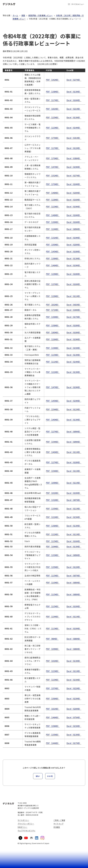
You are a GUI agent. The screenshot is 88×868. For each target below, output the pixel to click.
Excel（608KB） (74, 594)
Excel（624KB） (74, 184)
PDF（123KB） (53, 128)
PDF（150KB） (53, 245)
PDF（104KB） (53, 546)
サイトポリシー (23, 820)
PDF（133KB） (53, 555)
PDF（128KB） (53, 200)
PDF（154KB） (53, 409)
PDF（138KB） (53, 92)
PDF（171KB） (53, 310)
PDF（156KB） (53, 699)
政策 (23, 15)
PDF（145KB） (53, 251)
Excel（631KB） (74, 138)
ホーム (15, 15)
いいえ (50, 776)
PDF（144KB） (53, 743)
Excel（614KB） (74, 128)
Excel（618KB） (74, 251)
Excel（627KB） (74, 80)
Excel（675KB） (74, 717)
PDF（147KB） (53, 167)
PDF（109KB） (53, 483)
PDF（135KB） (53, 509)
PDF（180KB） (53, 332)
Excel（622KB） (74, 688)
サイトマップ (58, 824)
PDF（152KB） (53, 176)
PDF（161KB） (53, 709)
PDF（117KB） (53, 100)
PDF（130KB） (53, 222)
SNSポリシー (22, 827)
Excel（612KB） (74, 148)
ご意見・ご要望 (59, 820)
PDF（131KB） (53, 238)
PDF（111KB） (53, 362)
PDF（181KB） (53, 109)
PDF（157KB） (53, 688)
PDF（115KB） (53, 355)
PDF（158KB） (53, 325)
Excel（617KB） (74, 317)
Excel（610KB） (74, 493)
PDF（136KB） (53, 258)
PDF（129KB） (53, 274)
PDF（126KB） (53, 339)
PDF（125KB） (53, 117)
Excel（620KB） (74, 193)
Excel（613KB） (74, 92)
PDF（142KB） (53, 80)
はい (38, 776)
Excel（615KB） (74, 348)
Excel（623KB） (74, 699)
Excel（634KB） (74, 310)
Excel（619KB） (74, 167)
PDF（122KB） (53, 372)
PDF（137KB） (53, 284)
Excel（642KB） (74, 305)
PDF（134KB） (53, 348)
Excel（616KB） (74, 100)
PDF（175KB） (53, 138)
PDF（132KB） (53, 500)
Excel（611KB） (74, 296)
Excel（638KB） (74, 158)
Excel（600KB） (74, 583)
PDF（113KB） (53, 628)
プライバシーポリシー (26, 824)
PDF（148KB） (53, 193)
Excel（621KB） (74, 109)
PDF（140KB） (53, 420)
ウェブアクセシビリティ (27, 831)
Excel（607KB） (74, 500)
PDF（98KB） (52, 639)
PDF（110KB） (53, 583)
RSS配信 (57, 827)
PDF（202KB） (53, 305)
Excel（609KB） (74, 229)
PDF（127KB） (53, 432)
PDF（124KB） (53, 229)
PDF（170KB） (53, 158)
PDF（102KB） (53, 493)
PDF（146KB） (53, 265)
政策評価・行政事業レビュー (40, 15)
